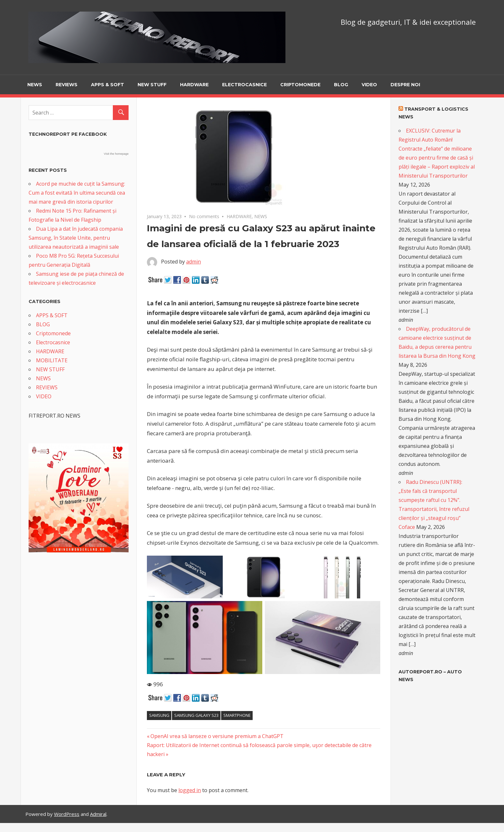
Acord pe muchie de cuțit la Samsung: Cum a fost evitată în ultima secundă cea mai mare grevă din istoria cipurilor (77, 193)
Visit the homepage (116, 154)
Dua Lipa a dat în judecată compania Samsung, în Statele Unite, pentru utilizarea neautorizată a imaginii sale (76, 238)
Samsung (159, 715)
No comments (204, 216)
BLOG (341, 85)
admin (194, 262)
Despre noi (405, 85)
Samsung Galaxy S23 (196, 715)
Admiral (98, 814)
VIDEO (369, 85)
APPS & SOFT (108, 85)
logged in (190, 790)
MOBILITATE (52, 360)
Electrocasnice (244, 85)
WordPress (67, 814)
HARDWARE (194, 85)
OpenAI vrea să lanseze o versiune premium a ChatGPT (217, 736)
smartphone (237, 715)
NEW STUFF (152, 85)
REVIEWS (67, 85)
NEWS (35, 85)
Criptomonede (300, 85)
